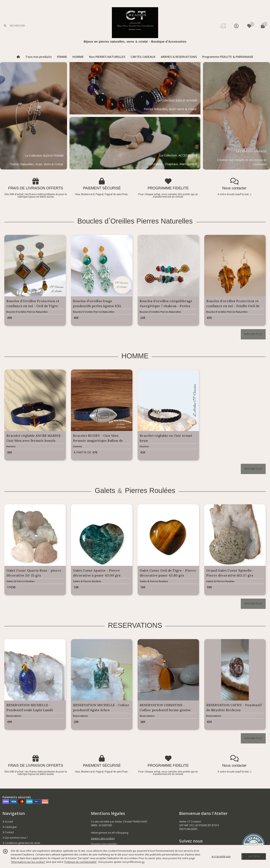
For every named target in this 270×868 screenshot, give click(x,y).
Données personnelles (104, 844)
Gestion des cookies (103, 838)
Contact (8, 832)
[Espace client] (236, 26)
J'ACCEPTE (254, 856)
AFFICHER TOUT (253, 334)
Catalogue (10, 827)
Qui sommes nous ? (15, 838)
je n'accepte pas (221, 856)
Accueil (8, 822)
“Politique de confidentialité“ (80, 862)
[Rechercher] (5, 26)
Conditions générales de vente (21, 843)
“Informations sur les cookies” (28, 862)
